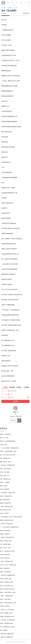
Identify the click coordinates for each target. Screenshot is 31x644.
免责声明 (11, 642)
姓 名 (5, 391)
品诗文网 (4, 8)
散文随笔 (17, 8)
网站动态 (24, 642)
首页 (8, 3)
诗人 (24, 3)
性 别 (5, 394)
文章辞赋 (11, 8)
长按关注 (13, 420)
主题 (20, 3)
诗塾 (28, 3)
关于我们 (7, 642)
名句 (16, 3)
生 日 (5, 397)
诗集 (12, 3)
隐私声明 (15, 642)
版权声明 (20, 642)
